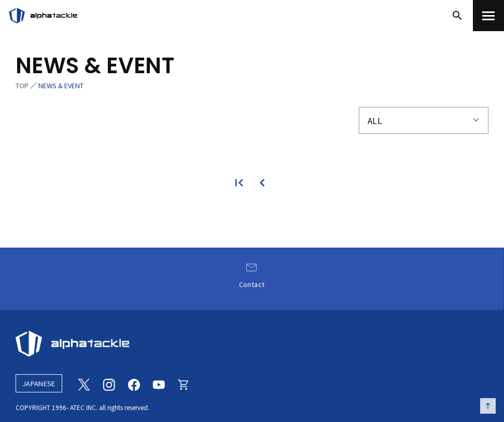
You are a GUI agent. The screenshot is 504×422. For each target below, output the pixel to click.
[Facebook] (134, 384)
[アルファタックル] (43, 16)
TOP (22, 85)
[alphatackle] (252, 344)
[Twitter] (84, 384)
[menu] (488, 16)
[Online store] (184, 384)
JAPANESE (39, 383)
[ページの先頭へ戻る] (488, 406)
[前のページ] (263, 183)
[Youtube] (159, 384)
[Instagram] (109, 384)
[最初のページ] (241, 183)
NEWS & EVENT (61, 85)
